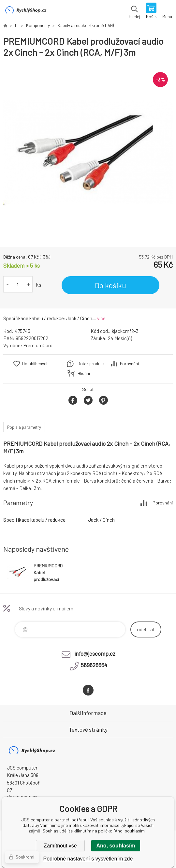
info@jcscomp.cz (95, 653)
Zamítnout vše (60, 846)
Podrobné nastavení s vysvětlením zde (88, 859)
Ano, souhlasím (116, 846)
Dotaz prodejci (91, 364)
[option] (88, 153)
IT (17, 25)
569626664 (94, 665)
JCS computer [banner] (26, 11)
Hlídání (84, 373)
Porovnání (129, 364)
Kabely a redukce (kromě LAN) (86, 25)
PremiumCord (38, 345)
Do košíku (110, 285)
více (101, 318)
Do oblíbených (35, 364)
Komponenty (38, 25)
